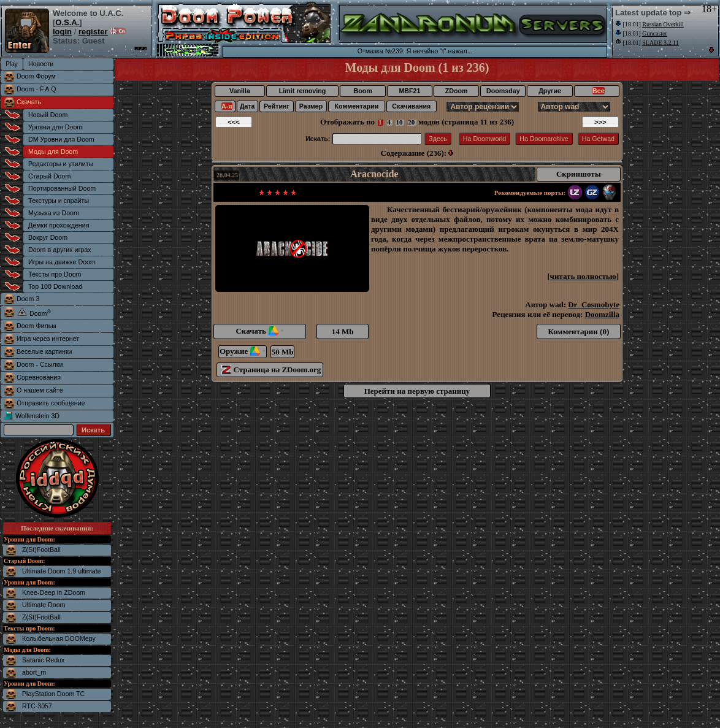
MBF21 (409, 91)
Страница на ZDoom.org (271, 370)
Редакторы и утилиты (61, 164)
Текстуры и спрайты (59, 201)
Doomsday (503, 91)
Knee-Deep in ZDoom (54, 592)
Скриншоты (579, 174)
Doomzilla (602, 314)
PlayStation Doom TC (53, 694)
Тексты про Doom (55, 274)
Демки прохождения (59, 225)
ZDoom (457, 91)
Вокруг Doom (48, 237)
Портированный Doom (62, 188)
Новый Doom (48, 115)
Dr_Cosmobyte (594, 305)
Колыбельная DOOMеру (59, 638)
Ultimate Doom (44, 605)
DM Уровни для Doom (61, 139)
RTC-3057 (37, 706)
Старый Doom (49, 176)
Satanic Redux (43, 660)
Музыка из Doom (54, 213)
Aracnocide (374, 174)
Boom (362, 91)
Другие (550, 91)
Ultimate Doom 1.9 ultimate (62, 571)
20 (412, 122)
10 (400, 122)
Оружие (243, 351)
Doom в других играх (60, 250)
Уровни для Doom (55, 127)
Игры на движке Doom (62, 262)
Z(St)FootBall (41, 550)
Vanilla (240, 91)
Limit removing (302, 91)
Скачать (29, 102)
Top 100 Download (55, 286)
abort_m (34, 672)
